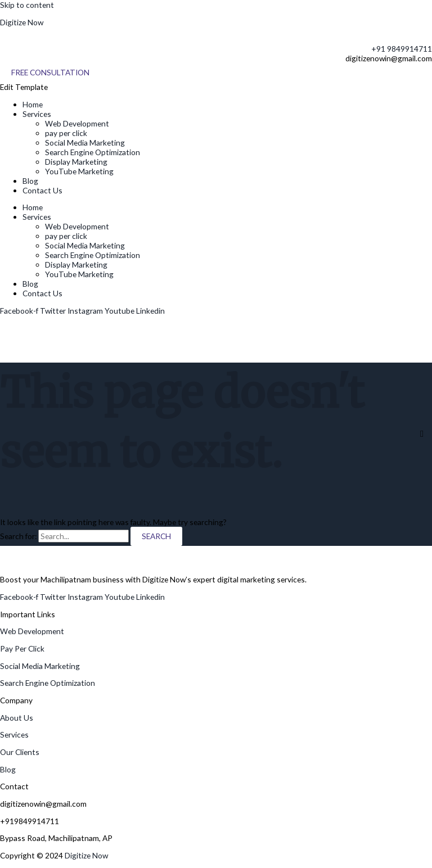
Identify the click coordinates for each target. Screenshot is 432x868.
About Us (17, 718)
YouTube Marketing (79, 171)
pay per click (66, 133)
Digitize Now (22, 22)
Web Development (77, 123)
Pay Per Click (22, 648)
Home (33, 104)
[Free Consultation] (50, 73)
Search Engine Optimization (93, 152)
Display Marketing (76, 162)
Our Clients (20, 752)
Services (37, 114)
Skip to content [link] (27, 5)
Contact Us (42, 190)
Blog (30, 181)
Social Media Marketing (85, 143)
